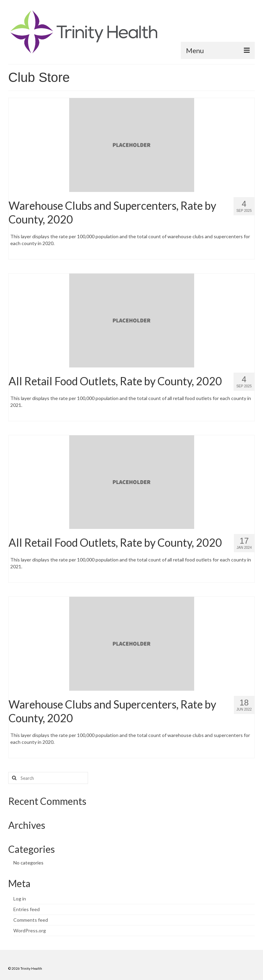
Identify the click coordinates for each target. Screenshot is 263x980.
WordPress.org (30, 930)
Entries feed (27, 909)
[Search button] (13, 778)
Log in (20, 899)
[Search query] (48, 778)
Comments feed (31, 920)
